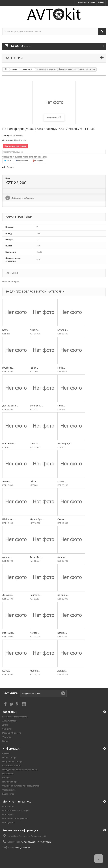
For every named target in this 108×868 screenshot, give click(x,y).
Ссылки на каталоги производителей (21, 786)
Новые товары (10, 758)
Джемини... (8, 595)
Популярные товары (13, 762)
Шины (5, 741)
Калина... (35, 671)
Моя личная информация (15, 819)
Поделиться (22, 161)
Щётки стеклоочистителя (15, 717)
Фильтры (7, 737)
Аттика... (7, 481)
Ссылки (6, 778)
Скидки (6, 754)
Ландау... (62, 671)
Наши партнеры (10, 782)
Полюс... (62, 481)
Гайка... (34, 368)
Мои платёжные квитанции (16, 811)
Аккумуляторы (10, 721)
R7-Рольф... (9, 519)
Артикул (6, 136)
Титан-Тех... (36, 557)
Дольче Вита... (10, 406)
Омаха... (62, 519)
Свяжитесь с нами (86, 3)
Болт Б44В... (9, 443)
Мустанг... (63, 330)
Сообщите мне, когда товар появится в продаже (25, 157)
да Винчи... (63, 595)
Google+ (38, 161)
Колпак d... (36, 595)
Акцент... (34, 330)
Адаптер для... (65, 443)
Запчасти (7, 729)
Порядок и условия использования (20, 770)
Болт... (6, 330)
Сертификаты (9, 790)
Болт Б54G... (37, 406)
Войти (101, 3)
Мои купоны (8, 823)
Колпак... (62, 633)
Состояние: (8, 140)
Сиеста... (35, 443)
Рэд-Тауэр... (9, 633)
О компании (8, 774)
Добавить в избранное (23, 198)
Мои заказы (8, 806)
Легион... (35, 633)
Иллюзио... (8, 368)
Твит (8, 161)
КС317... (7, 671)
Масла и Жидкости (12, 733)
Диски (5, 725)
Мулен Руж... (37, 519)
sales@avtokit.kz (22, 848)
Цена (8, 178)
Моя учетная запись (17, 801)
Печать (10, 167)
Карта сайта (8, 794)
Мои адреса (8, 815)
